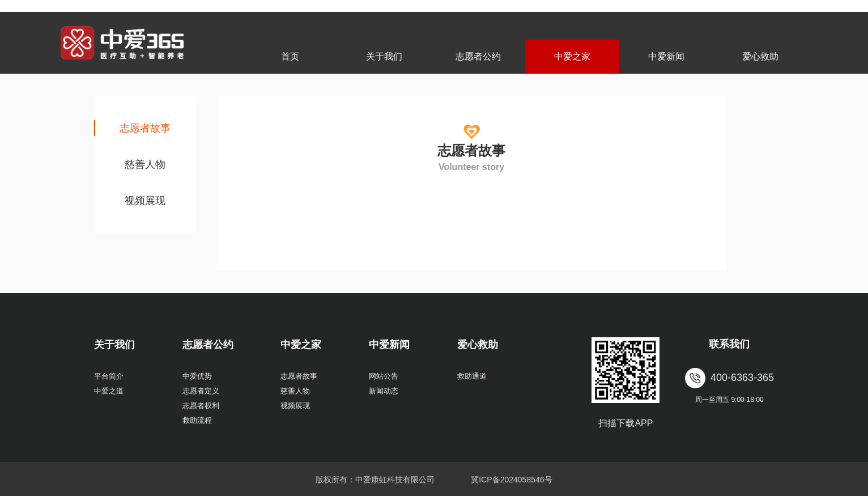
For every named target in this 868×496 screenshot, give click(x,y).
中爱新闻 (666, 56)
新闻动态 (384, 391)
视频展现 (145, 201)
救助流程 (197, 420)
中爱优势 (197, 376)
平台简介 (109, 376)
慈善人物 (145, 164)
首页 (290, 56)
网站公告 (384, 376)
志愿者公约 (478, 56)
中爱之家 (572, 56)
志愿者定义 (201, 391)
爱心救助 (760, 56)
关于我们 (384, 56)
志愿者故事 (145, 128)
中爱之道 (109, 391)
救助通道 (472, 376)
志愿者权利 (201, 406)
